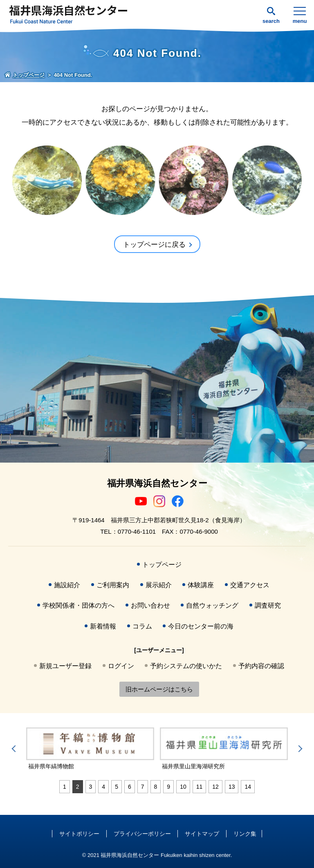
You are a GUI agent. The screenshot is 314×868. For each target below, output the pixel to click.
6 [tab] (130, 787)
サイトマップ (202, 834)
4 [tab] (103, 787)
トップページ (162, 565)
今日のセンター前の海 (201, 626)
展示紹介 (159, 585)
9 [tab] (168, 787)
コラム (142, 626)
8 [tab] (156, 787)
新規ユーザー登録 (65, 666)
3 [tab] (91, 787)
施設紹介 (67, 585)
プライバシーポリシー (142, 834)
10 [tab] (183, 787)
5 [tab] (117, 787)
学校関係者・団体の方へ (78, 605)
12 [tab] (215, 787)
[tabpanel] (90, 749)
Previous (15, 749)
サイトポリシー (79, 834)
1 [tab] (65, 787)
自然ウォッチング (212, 605)
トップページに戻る (154, 245)
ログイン (121, 666)
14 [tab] (248, 787)
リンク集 (245, 834)
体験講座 (201, 585)
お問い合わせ (150, 605)
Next (299, 749)
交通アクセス (250, 585)
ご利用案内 (113, 585)
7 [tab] (143, 787)
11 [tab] (200, 787)
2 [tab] (78, 787)
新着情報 (103, 626)
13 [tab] (232, 787)
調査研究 (268, 605)
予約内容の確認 (261, 666)
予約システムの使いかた (186, 666)
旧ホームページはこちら (159, 689)
